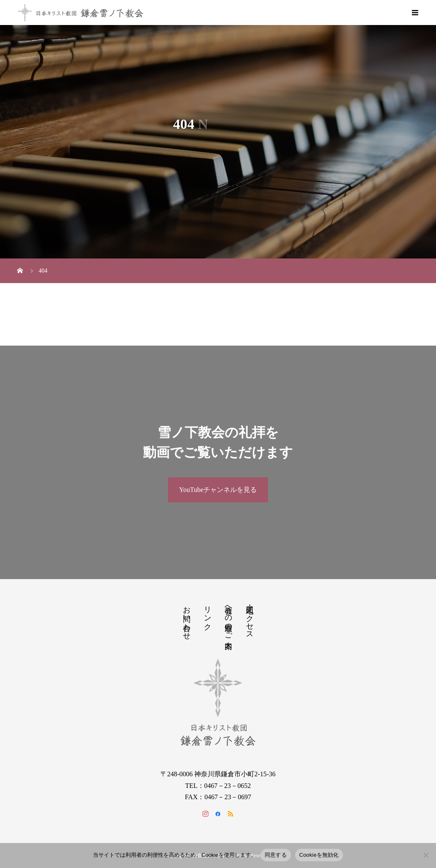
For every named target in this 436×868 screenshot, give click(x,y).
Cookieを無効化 (319, 855)
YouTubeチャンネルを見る (218, 490)
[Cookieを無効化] (426, 855)
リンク (208, 614)
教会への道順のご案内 (228, 619)
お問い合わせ (187, 619)
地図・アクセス (250, 618)
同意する (276, 855)
